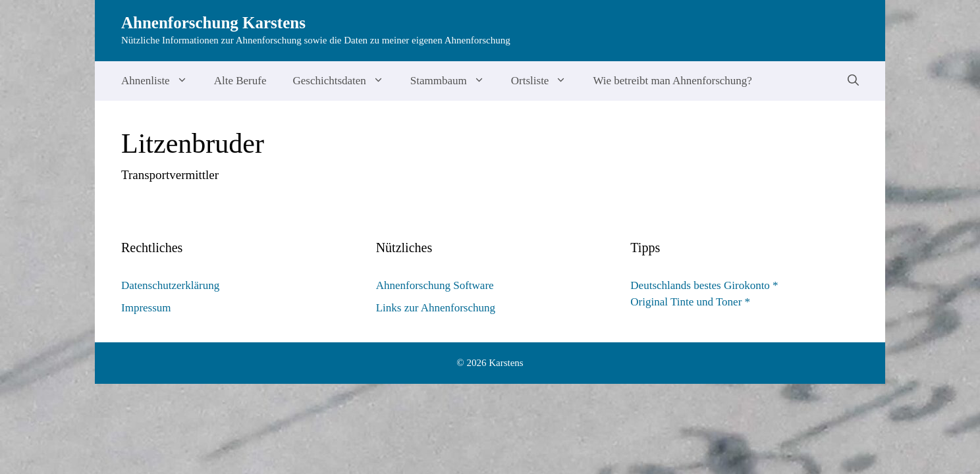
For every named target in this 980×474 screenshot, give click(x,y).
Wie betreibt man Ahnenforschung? (672, 81)
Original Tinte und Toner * (690, 302)
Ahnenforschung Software (435, 285)
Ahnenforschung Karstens (213, 23)
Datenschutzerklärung (170, 285)
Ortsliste (546, 81)
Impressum (146, 308)
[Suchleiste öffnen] (853, 81)
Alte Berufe (240, 81)
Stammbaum (454, 81)
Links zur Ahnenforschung (436, 308)
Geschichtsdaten (344, 81)
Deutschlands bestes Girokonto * (704, 285)
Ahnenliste (161, 81)
